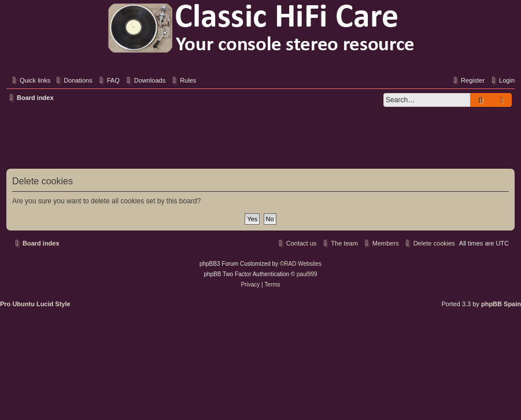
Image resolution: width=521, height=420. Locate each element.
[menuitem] (73, 80)
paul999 (307, 274)
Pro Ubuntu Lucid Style (35, 304)
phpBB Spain (501, 304)
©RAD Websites (301, 264)
